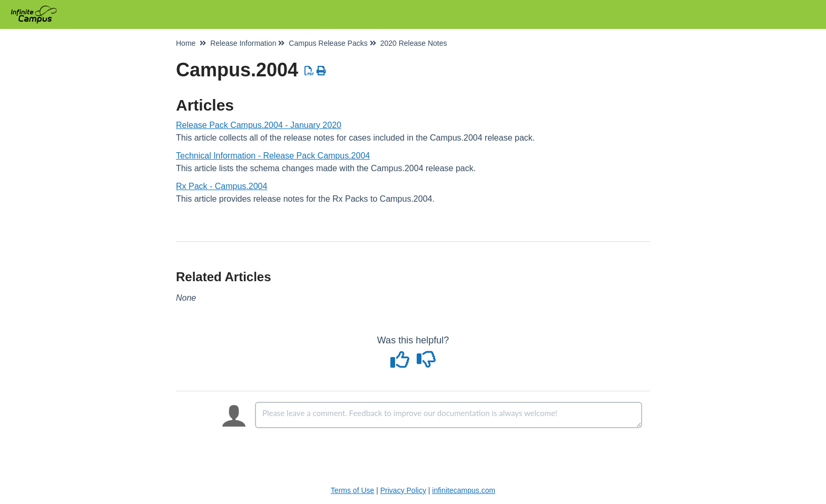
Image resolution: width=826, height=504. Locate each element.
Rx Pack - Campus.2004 (222, 186)
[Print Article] (322, 71)
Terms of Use (352, 490)
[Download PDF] (309, 71)
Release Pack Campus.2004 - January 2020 (259, 125)
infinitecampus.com (464, 490)
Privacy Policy (403, 490)
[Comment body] (449, 415)
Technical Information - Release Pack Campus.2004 (273, 156)
